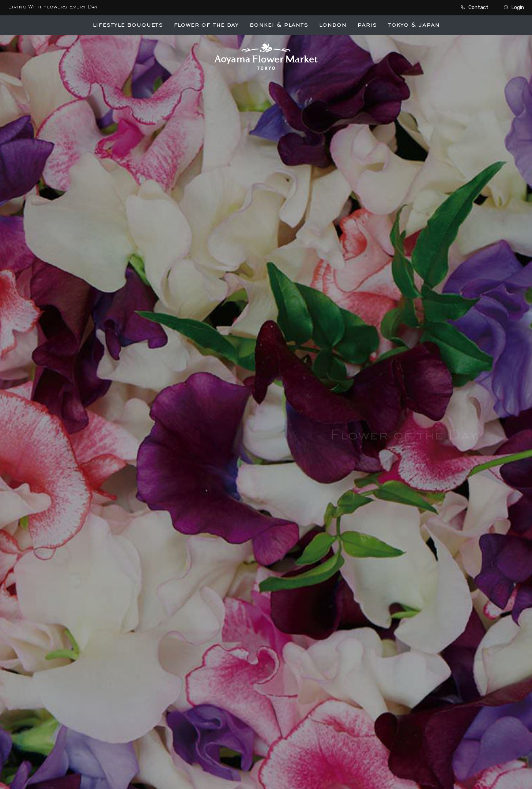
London (333, 25)
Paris (367, 25)
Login (514, 7)
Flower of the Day (206, 25)
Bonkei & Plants (279, 25)
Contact (474, 7)
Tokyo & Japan (414, 25)
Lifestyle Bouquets (128, 25)
